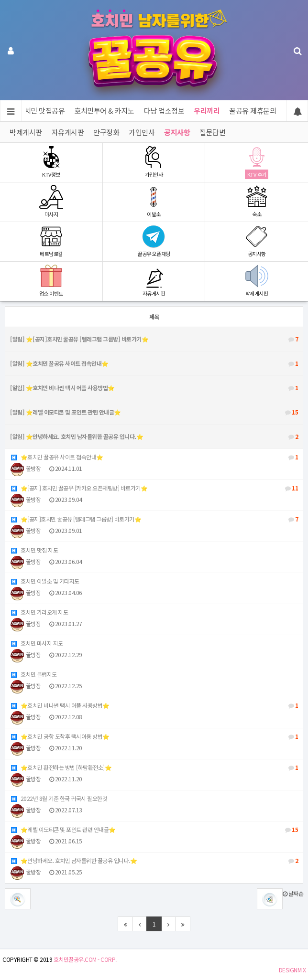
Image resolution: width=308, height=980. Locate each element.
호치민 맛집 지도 (34, 550)
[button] (270, 899)
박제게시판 (26, 132)
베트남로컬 (51, 241)
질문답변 (212, 132)
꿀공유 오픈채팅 (154, 241)
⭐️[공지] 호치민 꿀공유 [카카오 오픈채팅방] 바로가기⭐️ (154, 488)
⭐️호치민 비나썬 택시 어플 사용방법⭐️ (154, 705)
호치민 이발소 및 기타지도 (45, 581)
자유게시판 (68, 132)
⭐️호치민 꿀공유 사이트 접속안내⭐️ (154, 457)
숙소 (257, 201)
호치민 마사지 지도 (37, 643)
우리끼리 (207, 111)
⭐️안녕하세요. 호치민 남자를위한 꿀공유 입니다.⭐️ (154, 861)
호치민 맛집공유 (42, 111)
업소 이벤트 (51, 281)
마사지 (51, 201)
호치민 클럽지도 (33, 674)
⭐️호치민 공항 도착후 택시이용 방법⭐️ (154, 736)
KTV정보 (51, 162)
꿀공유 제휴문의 (253, 111)
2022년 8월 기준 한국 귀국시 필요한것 (59, 798)
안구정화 (106, 132)
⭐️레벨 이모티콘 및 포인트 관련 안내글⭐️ (154, 830)
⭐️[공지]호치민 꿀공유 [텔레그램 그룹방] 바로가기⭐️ (154, 519)
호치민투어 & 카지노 (105, 111)
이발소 (154, 201)
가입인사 (142, 132)
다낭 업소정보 (164, 111)
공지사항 (177, 132)
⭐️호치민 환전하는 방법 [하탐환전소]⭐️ (154, 767)
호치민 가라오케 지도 (39, 612)
